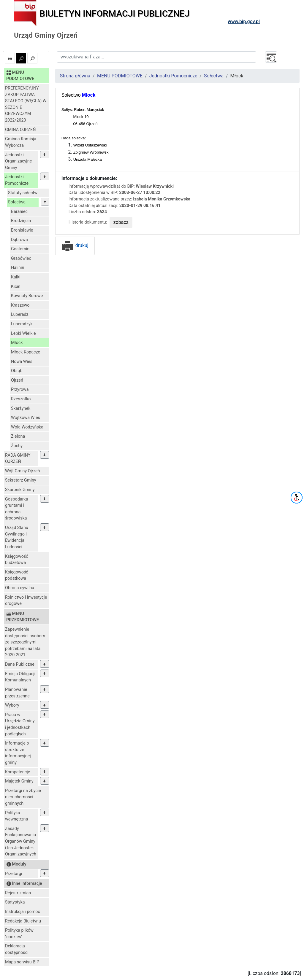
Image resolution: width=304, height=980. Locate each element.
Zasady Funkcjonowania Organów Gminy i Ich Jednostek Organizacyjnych (21, 841)
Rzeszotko (21, 399)
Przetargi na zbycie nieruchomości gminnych (23, 797)
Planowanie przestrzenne (17, 693)
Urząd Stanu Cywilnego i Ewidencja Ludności (17, 537)
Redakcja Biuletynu (23, 921)
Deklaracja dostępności (17, 949)
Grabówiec (21, 258)
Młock (17, 343)
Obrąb (17, 371)
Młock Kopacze (26, 352)
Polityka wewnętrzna (16, 816)
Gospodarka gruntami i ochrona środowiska (17, 509)
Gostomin (20, 249)
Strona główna (75, 76)
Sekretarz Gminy (21, 480)
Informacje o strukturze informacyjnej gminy (18, 753)
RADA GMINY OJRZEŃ (18, 459)
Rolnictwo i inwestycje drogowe (26, 601)
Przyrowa (20, 389)
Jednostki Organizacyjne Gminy (18, 161)
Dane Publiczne (20, 664)
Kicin (16, 287)
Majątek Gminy (19, 781)
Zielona (18, 436)
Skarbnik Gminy (20, 490)
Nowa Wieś (22, 362)
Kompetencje (18, 772)
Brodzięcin (21, 221)
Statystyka (15, 902)
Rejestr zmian (18, 893)
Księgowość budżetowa (17, 560)
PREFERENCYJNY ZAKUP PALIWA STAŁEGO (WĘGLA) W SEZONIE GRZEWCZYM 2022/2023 (26, 104)
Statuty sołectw (23, 193)
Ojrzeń (17, 380)
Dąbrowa (19, 240)
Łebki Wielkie (23, 333)
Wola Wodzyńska (27, 427)
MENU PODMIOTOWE (120, 76)
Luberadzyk (22, 324)
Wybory (12, 705)
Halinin (18, 268)
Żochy (17, 446)
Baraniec (19, 212)
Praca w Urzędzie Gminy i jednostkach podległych (20, 724)
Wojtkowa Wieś (26, 418)
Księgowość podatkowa (17, 575)
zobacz (121, 222)
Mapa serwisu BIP (22, 962)
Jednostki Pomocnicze (17, 180)
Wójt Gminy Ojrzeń (23, 471)
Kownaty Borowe (27, 296)
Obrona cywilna (20, 588)
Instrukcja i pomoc (23, 912)
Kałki (16, 277)
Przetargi (14, 874)
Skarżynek (21, 408)
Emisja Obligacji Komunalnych (20, 677)
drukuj (75, 245)
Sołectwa (17, 202)
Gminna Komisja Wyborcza (21, 142)
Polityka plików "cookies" (19, 934)
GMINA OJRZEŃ (20, 130)
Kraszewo (20, 305)
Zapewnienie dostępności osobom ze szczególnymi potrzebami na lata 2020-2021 (25, 642)
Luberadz (20, 314)
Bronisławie (22, 230)
